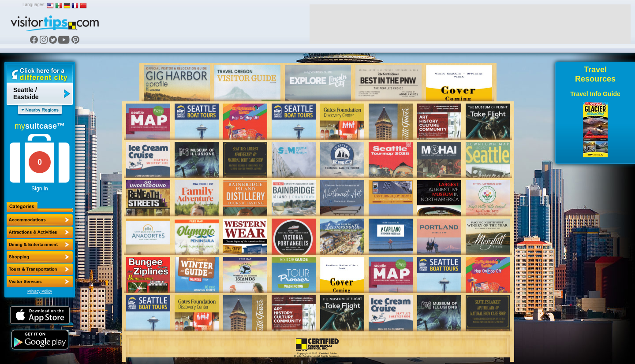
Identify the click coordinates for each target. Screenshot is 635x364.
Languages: (34, 5)
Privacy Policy (40, 291)
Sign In (39, 189)
